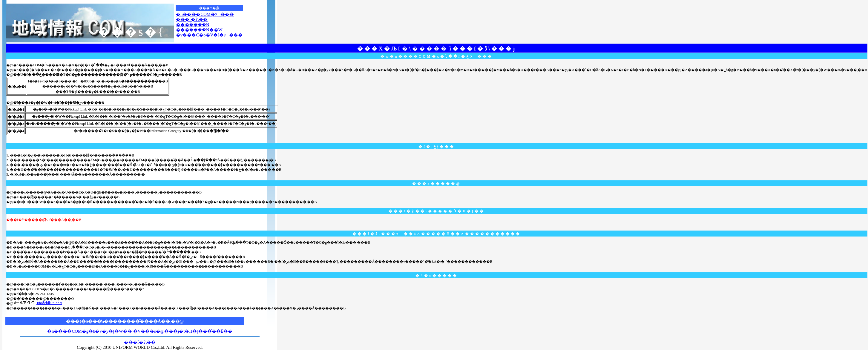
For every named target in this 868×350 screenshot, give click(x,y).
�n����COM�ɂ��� (205, 14)
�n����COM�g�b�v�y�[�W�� (90, 331)
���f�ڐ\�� (192, 19)
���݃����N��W (199, 30)
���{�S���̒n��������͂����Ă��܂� (121, 321)
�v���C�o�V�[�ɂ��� (209, 35)
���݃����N (193, 25)
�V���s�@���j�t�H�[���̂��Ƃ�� (183, 331)
